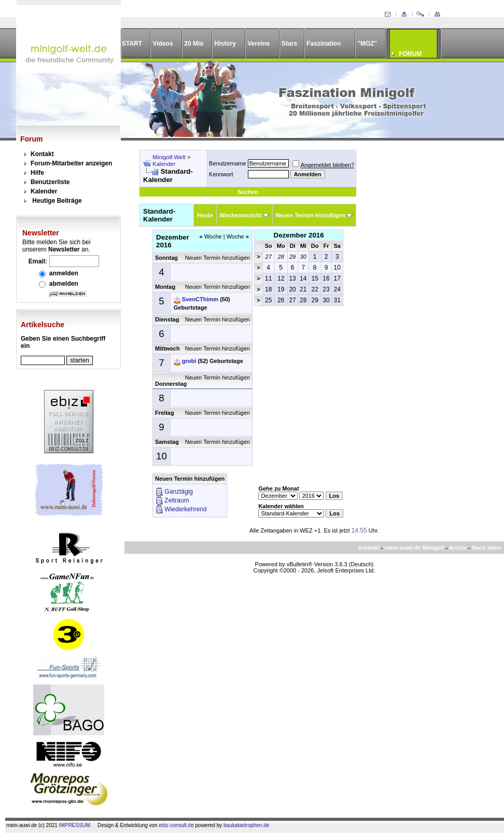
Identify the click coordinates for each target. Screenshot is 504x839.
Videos (163, 44)
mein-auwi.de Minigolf (414, 548)
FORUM (410, 54)
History (225, 44)
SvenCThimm (200, 299)
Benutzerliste (50, 182)
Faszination (324, 44)
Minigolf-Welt (169, 157)
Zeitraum (177, 500)
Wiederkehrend (185, 509)
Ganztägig (179, 492)
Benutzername (228, 163)
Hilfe (37, 173)
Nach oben (486, 548)
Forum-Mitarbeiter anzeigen (71, 163)
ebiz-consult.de (176, 825)
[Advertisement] (424, 215)
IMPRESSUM (75, 825)
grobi (189, 361)
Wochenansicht (241, 215)
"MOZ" (367, 44)
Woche (210, 236)
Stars (289, 44)
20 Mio (194, 44)
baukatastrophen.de (246, 825)
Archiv (458, 548)
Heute (205, 215)
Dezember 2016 (299, 235)
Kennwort (221, 174)
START (132, 44)
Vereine (258, 44)
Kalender (44, 191)
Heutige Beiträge (57, 201)
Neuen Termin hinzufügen (311, 215)
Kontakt (42, 154)
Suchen (248, 192)
